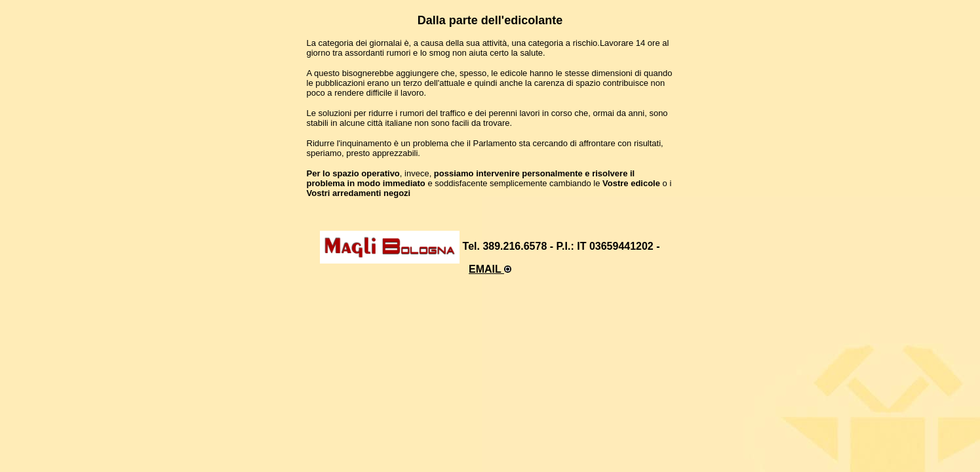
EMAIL (490, 269)
